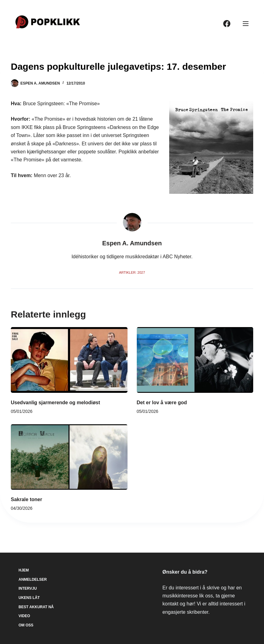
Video (24, 616)
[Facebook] (227, 24)
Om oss (26, 625)
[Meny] (246, 24)
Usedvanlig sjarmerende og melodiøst (55, 403)
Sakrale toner (26, 499)
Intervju (28, 588)
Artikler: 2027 (132, 272)
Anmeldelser (33, 580)
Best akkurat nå (36, 607)
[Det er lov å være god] (195, 360)
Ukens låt (29, 598)
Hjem (24, 570)
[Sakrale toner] (69, 457)
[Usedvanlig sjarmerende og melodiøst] (69, 360)
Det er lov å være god (162, 403)
